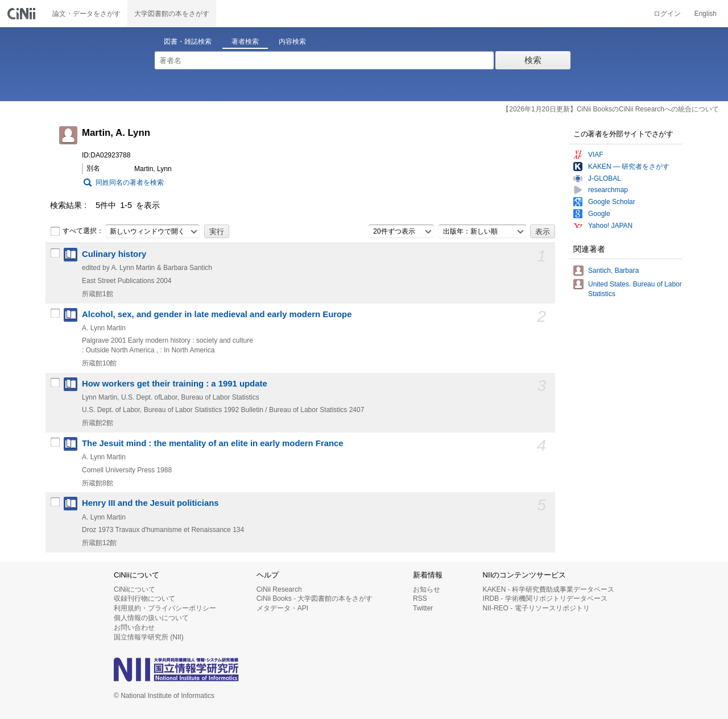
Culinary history (114, 254)
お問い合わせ (134, 627)
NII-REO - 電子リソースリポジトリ (536, 608)
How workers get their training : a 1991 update (175, 384)
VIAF (596, 155)
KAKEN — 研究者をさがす (629, 167)
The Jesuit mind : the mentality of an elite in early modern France (213, 443)
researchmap (608, 190)
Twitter (423, 608)
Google (599, 214)
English (706, 14)
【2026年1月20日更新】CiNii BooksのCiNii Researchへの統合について (611, 109)
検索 (533, 60)
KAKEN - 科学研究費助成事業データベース (549, 589)
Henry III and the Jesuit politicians (150, 503)
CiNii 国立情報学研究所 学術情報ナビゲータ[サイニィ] (23, 14)
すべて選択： (77, 231)
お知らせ (427, 589)
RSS (420, 599)
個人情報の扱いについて (151, 618)
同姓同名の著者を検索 (130, 182)
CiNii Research (279, 589)
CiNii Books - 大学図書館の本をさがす (315, 599)
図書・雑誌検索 (188, 41)
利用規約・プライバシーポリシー (165, 608)
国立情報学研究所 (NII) (149, 637)
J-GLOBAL (605, 178)
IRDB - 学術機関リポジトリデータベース (545, 599)
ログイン (667, 14)
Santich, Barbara (613, 271)
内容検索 (292, 41)
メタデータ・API (282, 608)
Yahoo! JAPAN (610, 226)
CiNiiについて (135, 589)
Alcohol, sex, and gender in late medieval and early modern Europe (217, 314)
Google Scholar (612, 202)
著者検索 (245, 41)
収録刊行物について (144, 599)
